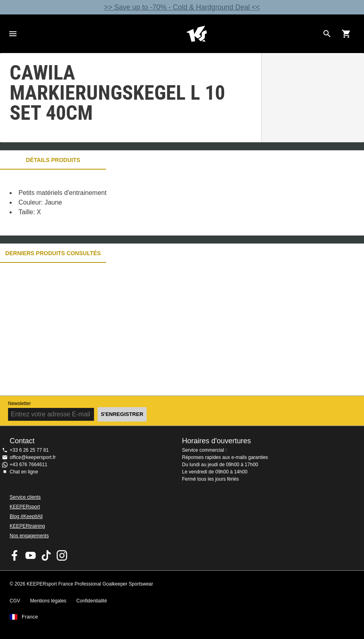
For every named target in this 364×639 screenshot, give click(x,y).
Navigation (13, 34)
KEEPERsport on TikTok (46, 555)
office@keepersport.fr (33, 457)
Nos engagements (29, 536)
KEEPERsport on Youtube (31, 555)
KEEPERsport (25, 507)
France (30, 617)
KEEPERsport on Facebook (15, 555)
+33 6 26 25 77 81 (29, 450)
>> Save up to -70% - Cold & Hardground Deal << (182, 7)
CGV (15, 601)
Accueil (196, 34)
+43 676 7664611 (29, 465)
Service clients (25, 497)
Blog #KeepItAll (26, 516)
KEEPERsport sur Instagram (62, 555)
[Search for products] (327, 34)
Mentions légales (48, 601)
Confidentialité (92, 601)
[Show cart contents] (346, 34)
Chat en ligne (24, 472)
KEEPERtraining (27, 526)
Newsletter (19, 403)
